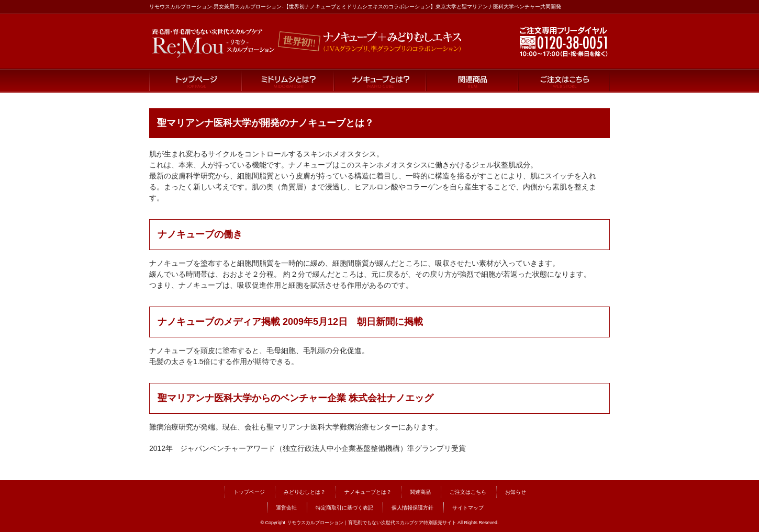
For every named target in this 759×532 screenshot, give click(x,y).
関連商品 (472, 81)
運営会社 (286, 508)
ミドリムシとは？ (287, 81)
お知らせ (516, 492)
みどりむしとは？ (305, 492)
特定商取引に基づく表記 (344, 508)
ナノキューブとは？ (379, 81)
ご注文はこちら (564, 81)
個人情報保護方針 (412, 508)
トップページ (195, 81)
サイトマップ (468, 508)
